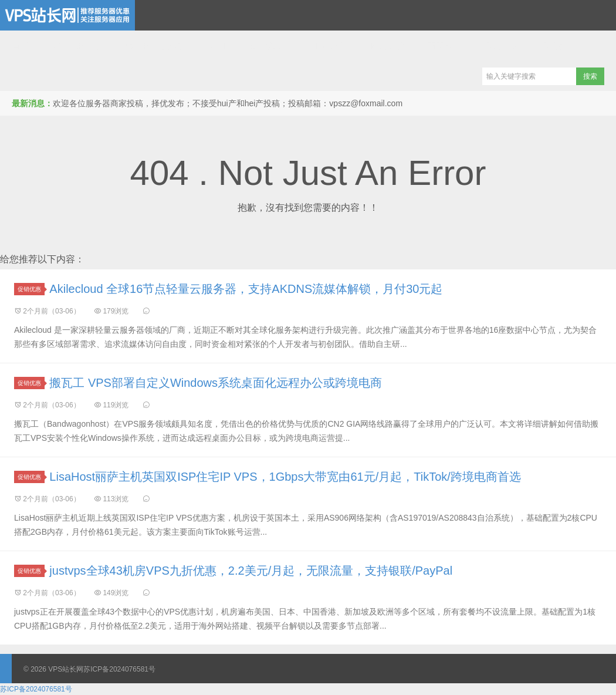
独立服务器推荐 (154, 46)
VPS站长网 (67, 15)
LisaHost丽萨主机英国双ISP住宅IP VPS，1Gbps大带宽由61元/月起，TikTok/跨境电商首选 (285, 477)
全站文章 (501, 46)
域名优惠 (265, 46)
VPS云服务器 (77, 46)
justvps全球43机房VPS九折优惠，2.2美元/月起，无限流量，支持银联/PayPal (251, 571)
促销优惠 (31, 289)
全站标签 (558, 46)
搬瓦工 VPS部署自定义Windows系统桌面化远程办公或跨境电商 (216, 383)
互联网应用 (326, 46)
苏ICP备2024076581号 (119, 669)
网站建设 (387, 46)
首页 (20, 46)
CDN (216, 46)
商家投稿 (444, 46)
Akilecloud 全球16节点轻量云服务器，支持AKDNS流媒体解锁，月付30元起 (246, 289)
